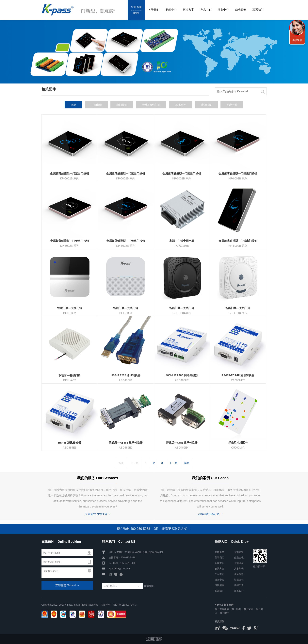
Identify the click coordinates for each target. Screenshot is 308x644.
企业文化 (239, 558)
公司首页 (136, 10)
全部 (73, 105)
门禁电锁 (96, 105)
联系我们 (258, 10)
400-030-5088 (128, 558)
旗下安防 (248, 609)
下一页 (173, 463)
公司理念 (239, 563)
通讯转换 (206, 105)
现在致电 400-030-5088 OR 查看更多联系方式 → (154, 529)
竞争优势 (239, 574)
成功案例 (241, 10)
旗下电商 (236, 609)
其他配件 (181, 105)
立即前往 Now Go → (98, 514)
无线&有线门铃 (151, 105)
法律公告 (239, 585)
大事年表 (239, 569)
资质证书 (239, 580)
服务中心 (223, 10)
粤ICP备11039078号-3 (125, 605)
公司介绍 (239, 552)
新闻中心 (171, 10)
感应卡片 (232, 105)
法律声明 (105, 605)
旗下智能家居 (222, 609)
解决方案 (188, 10)
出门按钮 (122, 105)
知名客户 (239, 591)
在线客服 (297, 40)
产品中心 (206, 10)
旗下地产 (224, 613)
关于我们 (154, 10)
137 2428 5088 (128, 563)
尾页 (187, 463)
